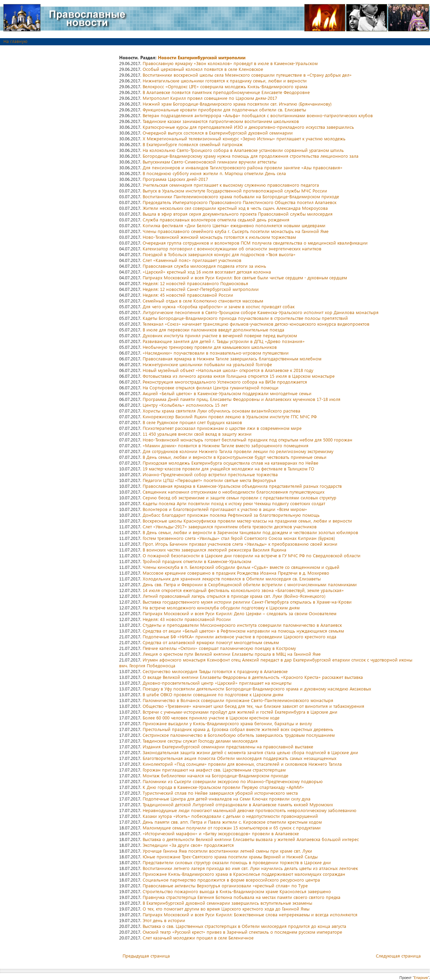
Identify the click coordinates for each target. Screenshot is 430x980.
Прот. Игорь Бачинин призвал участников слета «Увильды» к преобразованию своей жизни (240, 544)
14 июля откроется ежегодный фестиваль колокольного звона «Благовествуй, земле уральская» (243, 590)
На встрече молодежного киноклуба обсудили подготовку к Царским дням (221, 608)
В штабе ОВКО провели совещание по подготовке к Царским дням (213, 694)
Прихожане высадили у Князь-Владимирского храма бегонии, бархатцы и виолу (227, 723)
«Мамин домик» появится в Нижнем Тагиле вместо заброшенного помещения (226, 445)
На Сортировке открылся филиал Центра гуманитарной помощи (211, 387)
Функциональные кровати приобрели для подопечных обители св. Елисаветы (224, 110)
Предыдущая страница (146, 956)
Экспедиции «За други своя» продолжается (188, 845)
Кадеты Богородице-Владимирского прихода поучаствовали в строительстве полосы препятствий (245, 318)
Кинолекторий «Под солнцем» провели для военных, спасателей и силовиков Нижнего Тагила (242, 764)
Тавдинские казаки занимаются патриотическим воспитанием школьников (221, 121)
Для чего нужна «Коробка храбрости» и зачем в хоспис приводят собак (219, 306)
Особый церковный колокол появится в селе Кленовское (203, 69)
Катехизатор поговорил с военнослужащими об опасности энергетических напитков (232, 248)
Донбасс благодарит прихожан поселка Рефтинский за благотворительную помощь (231, 515)
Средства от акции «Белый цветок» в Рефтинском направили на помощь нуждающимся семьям (243, 631)
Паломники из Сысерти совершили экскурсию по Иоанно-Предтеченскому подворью (233, 781)
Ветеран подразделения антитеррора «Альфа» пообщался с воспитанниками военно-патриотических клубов (258, 115)
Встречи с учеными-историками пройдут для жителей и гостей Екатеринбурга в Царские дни (240, 712)
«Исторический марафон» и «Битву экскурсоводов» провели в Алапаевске (221, 833)
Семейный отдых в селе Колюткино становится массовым (203, 301)
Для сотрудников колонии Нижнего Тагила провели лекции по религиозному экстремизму (238, 451)
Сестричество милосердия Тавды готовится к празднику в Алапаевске (215, 671)
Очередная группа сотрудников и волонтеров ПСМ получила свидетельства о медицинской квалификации (255, 243)
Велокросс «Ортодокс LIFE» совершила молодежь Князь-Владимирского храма (225, 86)
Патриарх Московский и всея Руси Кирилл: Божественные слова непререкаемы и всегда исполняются (250, 914)
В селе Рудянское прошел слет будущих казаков (192, 422)
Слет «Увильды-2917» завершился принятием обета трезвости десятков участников (230, 526)
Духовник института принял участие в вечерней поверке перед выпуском (220, 335)
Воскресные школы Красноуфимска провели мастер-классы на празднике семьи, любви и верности (247, 521)
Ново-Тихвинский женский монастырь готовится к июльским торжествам (219, 237)
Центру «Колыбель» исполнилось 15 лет (185, 405)
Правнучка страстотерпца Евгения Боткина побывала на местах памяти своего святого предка (242, 897)
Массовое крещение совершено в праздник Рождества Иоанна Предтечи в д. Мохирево (236, 573)
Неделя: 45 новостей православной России (188, 295)
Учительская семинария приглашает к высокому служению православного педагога (231, 185)
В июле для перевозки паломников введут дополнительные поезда (213, 330)
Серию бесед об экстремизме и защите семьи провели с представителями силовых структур (240, 497)
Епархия (421, 977)
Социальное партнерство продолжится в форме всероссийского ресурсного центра (231, 880)
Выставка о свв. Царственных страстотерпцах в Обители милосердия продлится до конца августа (244, 926)
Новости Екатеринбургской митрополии (202, 57)
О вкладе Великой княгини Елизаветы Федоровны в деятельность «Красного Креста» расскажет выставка (253, 677)
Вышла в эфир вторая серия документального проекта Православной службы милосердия (238, 214)
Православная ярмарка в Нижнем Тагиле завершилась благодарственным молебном (232, 359)
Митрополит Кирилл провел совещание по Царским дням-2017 (210, 98)
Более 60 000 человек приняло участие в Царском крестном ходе (211, 718)
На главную (15, 41)
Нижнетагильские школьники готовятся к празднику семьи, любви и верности (225, 81)
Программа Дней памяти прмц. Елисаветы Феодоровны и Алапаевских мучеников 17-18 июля (242, 399)
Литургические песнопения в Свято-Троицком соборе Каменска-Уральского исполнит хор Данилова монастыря (261, 312)
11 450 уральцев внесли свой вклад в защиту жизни (197, 434)
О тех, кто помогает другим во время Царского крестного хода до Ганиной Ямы (226, 909)
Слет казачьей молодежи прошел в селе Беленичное (198, 938)
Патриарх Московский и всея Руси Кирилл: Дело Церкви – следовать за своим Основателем (240, 613)
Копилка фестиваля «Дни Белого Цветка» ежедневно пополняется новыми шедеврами (234, 225)
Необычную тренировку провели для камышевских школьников (210, 347)
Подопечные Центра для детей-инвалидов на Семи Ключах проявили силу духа (227, 799)
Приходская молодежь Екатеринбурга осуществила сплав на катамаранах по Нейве (230, 463)
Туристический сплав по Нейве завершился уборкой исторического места (220, 793)
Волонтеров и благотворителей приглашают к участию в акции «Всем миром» (225, 509)
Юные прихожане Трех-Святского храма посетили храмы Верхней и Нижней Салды (230, 857)
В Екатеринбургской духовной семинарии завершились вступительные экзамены (227, 903)
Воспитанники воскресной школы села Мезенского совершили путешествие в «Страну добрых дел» (247, 75)
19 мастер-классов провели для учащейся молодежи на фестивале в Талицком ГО (228, 469)
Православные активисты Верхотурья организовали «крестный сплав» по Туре (225, 885)
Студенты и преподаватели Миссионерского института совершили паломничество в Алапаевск (242, 625)
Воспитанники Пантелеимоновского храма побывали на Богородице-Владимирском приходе (241, 196)
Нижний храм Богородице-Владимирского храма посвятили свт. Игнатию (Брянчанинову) (237, 104)
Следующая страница (398, 956)
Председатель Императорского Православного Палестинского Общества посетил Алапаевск (240, 202)
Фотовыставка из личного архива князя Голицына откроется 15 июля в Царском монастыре (239, 376)
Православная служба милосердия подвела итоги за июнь (204, 266)
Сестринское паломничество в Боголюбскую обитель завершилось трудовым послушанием (239, 735)
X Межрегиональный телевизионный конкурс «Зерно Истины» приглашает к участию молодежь (244, 138)
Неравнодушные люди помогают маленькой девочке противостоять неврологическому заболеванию (250, 810)
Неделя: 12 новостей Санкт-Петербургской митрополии (201, 289)
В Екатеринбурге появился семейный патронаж (193, 144)
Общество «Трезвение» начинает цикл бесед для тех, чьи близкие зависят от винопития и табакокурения (253, 706)
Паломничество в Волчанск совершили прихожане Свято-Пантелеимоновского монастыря (238, 700)
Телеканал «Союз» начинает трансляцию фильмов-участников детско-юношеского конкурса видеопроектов (256, 324)
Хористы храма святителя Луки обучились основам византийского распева (221, 411)
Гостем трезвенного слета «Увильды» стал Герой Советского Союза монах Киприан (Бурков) (239, 538)
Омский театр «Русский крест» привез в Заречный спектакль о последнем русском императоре (242, 932)
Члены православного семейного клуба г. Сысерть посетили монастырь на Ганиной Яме (236, 231)
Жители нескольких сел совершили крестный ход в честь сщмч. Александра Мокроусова (235, 208)
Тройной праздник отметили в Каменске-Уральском (197, 561)
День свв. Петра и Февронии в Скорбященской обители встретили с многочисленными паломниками (250, 584)
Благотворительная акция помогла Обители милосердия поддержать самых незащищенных (240, 758)
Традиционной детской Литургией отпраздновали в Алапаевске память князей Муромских (238, 804)
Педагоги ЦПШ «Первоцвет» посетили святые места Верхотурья (209, 480)
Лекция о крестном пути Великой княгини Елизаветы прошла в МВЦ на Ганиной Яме (232, 654)
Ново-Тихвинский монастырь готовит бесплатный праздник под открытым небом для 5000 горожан (248, 440)
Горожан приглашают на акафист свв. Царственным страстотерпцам (214, 770)
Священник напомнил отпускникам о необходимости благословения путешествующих (234, 492)
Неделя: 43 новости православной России (187, 619)
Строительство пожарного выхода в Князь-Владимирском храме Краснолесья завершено (237, 891)
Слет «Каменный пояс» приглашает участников (192, 260)
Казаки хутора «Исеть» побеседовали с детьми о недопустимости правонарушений (230, 816)
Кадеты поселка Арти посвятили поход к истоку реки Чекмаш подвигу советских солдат (234, 503)
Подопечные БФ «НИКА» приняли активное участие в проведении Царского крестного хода (240, 636)
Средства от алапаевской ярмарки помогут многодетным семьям (211, 642)
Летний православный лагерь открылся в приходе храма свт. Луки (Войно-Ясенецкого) (234, 596)
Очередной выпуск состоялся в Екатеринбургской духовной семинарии (218, 133)
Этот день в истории (164, 920)
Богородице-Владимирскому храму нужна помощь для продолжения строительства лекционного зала (251, 156)
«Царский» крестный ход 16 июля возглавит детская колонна (207, 272)
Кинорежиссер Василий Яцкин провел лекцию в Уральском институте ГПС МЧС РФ (230, 416)
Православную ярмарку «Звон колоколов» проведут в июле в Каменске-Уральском (230, 63)
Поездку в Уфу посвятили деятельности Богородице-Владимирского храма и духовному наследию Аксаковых (257, 689)
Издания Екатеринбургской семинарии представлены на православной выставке (228, 746)
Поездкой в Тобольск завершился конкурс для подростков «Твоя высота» (219, 254)
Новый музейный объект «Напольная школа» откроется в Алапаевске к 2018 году (228, 370)
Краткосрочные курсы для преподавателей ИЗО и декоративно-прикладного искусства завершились (248, 127)
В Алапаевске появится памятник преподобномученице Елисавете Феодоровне (226, 92)
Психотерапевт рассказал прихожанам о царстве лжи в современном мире (222, 428)
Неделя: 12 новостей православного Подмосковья (195, 283)
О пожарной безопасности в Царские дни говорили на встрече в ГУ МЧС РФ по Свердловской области (252, 555)
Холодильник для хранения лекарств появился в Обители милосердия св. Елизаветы (232, 579)
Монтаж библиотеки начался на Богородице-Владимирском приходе (216, 775)
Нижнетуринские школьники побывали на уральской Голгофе (207, 364)
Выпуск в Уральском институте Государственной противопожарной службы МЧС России (235, 191)
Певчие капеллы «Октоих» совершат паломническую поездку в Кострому (219, 648)
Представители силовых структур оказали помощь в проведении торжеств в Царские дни (237, 862)
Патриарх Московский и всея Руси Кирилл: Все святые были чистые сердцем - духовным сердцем (245, 277)
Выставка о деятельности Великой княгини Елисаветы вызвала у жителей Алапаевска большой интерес (251, 839)
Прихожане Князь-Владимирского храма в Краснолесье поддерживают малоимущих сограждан (244, 874)
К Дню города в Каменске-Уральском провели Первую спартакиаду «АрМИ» (223, 787)
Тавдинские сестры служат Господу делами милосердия (200, 741)
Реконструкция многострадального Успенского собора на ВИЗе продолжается (225, 382)
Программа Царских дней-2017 (175, 179)
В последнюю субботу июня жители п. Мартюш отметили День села (214, 173)
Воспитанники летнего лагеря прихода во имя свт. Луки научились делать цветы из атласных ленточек (250, 868)
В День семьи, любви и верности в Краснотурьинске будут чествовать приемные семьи (235, 457)
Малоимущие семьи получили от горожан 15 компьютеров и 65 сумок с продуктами (232, 828)
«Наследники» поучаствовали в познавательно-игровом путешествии (216, 353)
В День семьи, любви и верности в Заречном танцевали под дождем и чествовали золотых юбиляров (250, 532)
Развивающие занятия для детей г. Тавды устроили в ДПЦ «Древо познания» (224, 341)
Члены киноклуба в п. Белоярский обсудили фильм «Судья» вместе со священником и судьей (241, 567)
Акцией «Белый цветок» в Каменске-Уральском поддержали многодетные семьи (227, 393)
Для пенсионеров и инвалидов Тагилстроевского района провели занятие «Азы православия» (243, 167)
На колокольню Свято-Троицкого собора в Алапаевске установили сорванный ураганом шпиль (243, 150)
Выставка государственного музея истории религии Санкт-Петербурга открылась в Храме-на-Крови (247, 602)
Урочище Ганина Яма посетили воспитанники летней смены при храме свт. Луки (227, 851)
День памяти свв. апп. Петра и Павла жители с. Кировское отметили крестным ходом (232, 822)
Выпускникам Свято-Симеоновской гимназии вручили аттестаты (210, 162)
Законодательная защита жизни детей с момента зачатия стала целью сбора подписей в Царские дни (250, 752)
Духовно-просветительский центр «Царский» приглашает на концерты (217, 683)
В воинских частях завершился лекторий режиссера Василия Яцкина (214, 550)
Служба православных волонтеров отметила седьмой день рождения (216, 220)
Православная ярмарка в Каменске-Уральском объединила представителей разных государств (242, 486)
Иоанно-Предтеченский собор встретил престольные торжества (210, 474)
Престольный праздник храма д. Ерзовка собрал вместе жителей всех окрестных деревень (238, 729)
